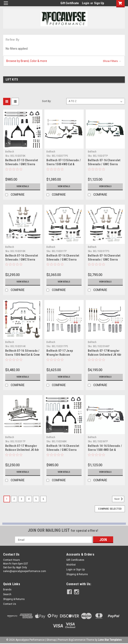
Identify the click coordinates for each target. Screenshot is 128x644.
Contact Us (10, 604)
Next (119, 499)
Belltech (10, 152)
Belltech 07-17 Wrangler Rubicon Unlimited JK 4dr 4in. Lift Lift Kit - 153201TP (22, 450)
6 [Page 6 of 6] (43, 499)
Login (86, 3)
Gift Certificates (75, 560)
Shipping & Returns (77, 574)
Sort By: (47, 101)
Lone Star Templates (110, 640)
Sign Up (99, 3)
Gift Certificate (70, 3)
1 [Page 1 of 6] (7, 499)
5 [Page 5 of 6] (36, 499)
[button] (64, 61)
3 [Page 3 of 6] (21, 499)
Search (7, 594)
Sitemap (51, 640)
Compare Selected (110, 509)
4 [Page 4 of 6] (29, 499)
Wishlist (71, 565)
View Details (23, 187)
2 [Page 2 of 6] (14, 499)
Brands (7, 590)
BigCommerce (77, 640)
